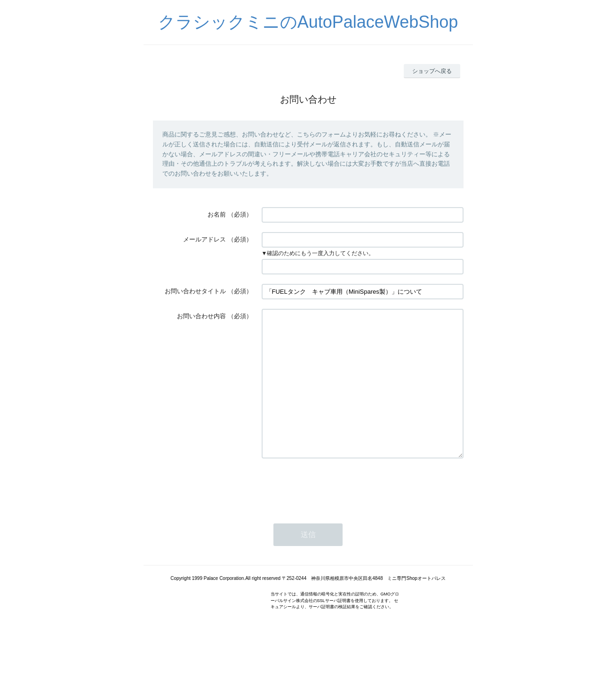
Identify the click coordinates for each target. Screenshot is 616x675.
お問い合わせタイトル (195, 291)
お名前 (217, 214)
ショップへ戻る (432, 71)
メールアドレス (204, 239)
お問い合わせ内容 (201, 316)
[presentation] (333, 514)
